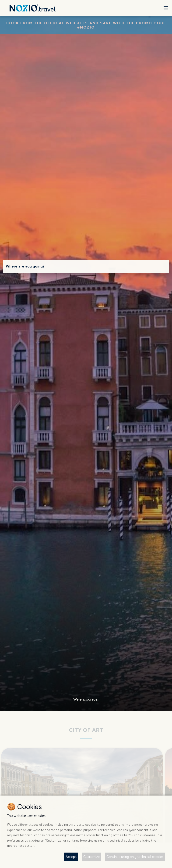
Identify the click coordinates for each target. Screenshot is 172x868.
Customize (91, 857)
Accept (71, 857)
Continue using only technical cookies (135, 857)
